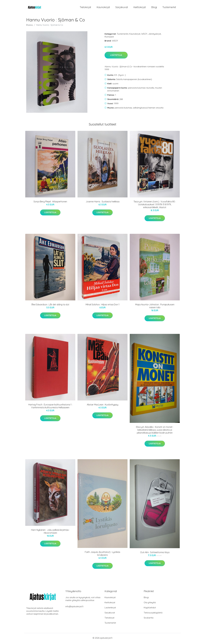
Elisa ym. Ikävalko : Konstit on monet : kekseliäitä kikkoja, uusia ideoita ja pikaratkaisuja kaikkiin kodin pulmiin (155, 431)
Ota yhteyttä (150, 604)
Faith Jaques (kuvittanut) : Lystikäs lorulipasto (102, 555)
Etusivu (30, 26)
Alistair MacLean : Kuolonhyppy (103, 406)
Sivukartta (149, 619)
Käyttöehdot (150, 609)
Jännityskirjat (155, 35)
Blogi (154, 8)
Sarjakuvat (122, 8)
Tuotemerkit (169, 8)
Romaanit (109, 38)
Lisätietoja (116, 57)
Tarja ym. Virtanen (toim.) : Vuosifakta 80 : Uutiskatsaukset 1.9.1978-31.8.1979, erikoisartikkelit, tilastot (155, 206)
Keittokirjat (140, 8)
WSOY (144, 35)
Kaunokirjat (103, 8)
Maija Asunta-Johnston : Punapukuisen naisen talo (155, 307)
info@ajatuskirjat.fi (74, 608)
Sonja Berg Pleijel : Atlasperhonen (50, 203)
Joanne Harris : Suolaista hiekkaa (103, 203)
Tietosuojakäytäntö (153, 614)
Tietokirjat (85, 8)
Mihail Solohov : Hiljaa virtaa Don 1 (102, 306)
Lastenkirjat (110, 609)
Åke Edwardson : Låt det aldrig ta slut (50, 306)
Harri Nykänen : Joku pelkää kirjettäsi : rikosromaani (50, 533)
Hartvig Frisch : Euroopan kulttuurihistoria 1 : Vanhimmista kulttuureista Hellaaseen (50, 407)
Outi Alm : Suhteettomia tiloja (155, 554)
